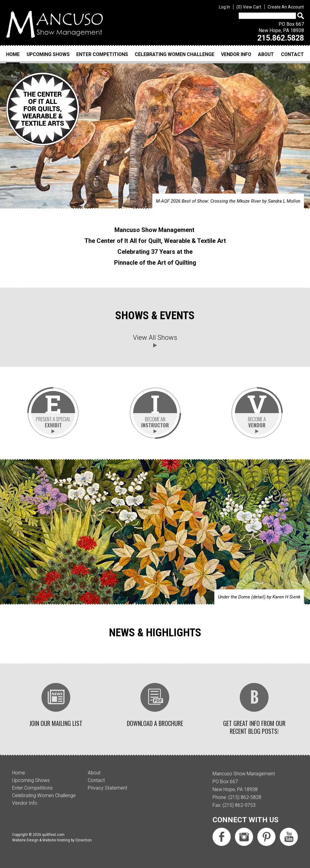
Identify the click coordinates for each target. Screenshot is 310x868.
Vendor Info (236, 54)
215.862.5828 (281, 38)
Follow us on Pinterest (266, 837)
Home (13, 54)
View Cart (249, 7)
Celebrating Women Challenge (175, 54)
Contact (292, 54)
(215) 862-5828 (245, 797)
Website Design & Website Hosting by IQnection (52, 840)
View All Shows (155, 338)
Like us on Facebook (222, 837)
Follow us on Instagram (244, 837)
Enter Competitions (102, 54)
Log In (224, 7)
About (266, 54)
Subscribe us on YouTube (289, 837)
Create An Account (286, 7)
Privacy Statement (107, 788)
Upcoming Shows (48, 54)
